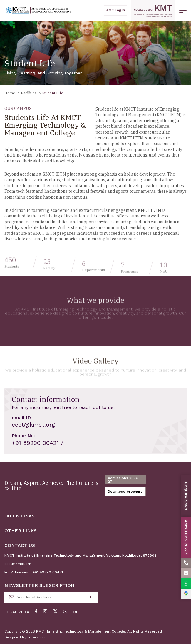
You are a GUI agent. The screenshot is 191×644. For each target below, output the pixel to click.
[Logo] (38, 10)
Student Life (53, 93)
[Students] (115, 10)
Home (10, 93)
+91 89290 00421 (48, 572)
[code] (153, 10)
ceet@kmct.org (18, 564)
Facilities (29, 93)
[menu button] (183, 10)
